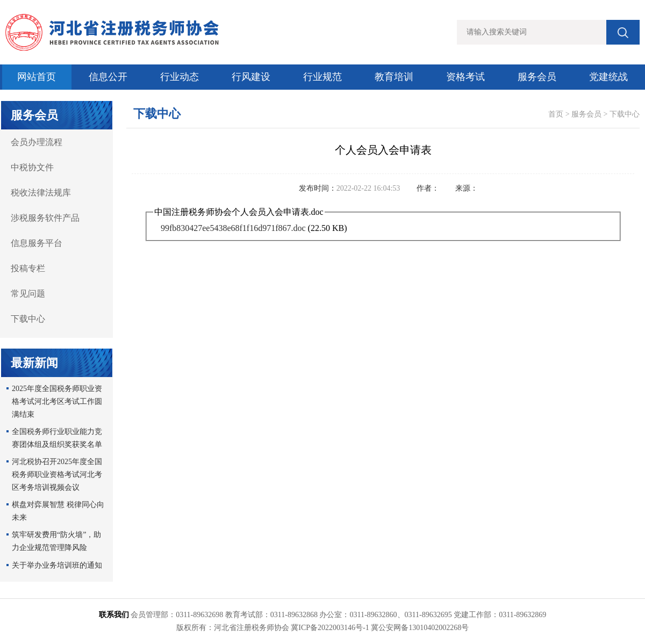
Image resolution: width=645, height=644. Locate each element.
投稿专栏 (28, 268)
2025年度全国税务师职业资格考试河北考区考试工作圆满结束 (57, 401)
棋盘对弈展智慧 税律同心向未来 (58, 511)
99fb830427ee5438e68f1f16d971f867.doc (233, 228)
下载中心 (28, 319)
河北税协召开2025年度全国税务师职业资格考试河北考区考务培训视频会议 (57, 475)
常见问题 (28, 294)
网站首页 (37, 77)
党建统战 (608, 77)
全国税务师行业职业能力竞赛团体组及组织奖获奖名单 (57, 438)
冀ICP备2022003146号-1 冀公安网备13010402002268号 (380, 628)
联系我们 (114, 615)
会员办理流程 (37, 142)
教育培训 (394, 77)
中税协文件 (32, 167)
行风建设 (251, 77)
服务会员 (537, 77)
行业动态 (180, 77)
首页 (556, 114)
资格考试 (465, 77)
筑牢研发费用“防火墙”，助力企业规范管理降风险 (56, 541)
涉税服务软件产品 (45, 218)
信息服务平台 (37, 243)
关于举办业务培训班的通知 (57, 565)
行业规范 (322, 77)
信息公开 (108, 77)
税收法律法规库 (41, 193)
